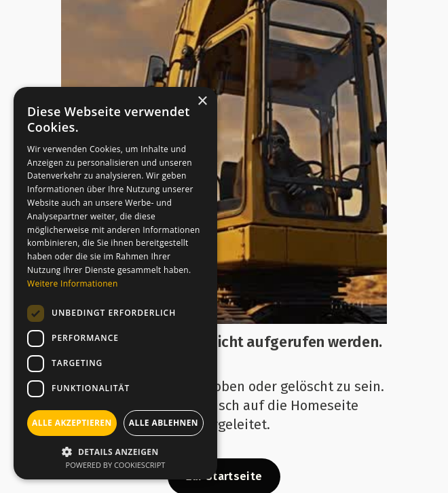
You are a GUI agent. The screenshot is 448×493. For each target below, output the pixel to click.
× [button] (202, 102)
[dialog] (115, 283)
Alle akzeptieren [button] (72, 423)
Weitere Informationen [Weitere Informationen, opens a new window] (73, 284)
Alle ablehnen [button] (164, 423)
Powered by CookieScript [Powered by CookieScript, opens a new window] (116, 465)
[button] (115, 451)
